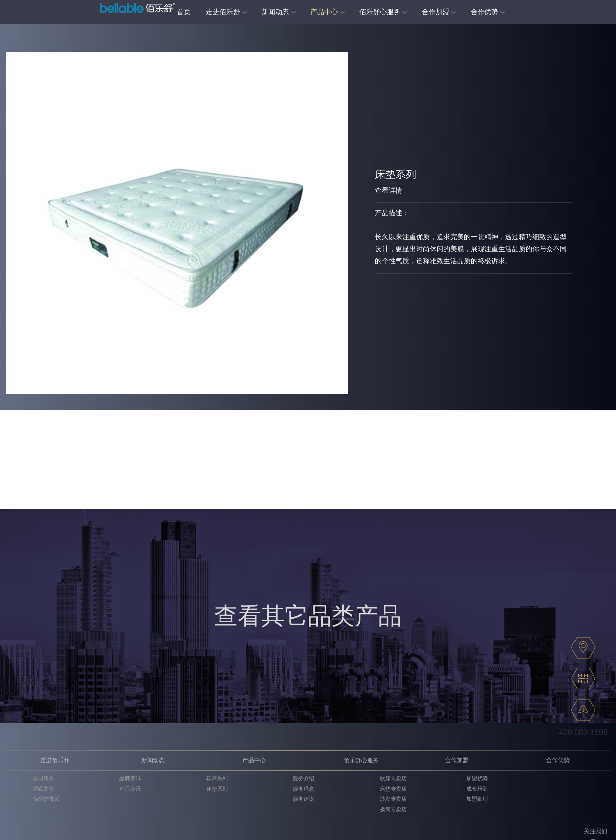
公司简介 (44, 778)
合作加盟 (436, 12)
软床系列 (217, 778)
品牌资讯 (130, 778)
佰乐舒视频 (46, 799)
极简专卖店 (393, 809)
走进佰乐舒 (223, 12)
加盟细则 (477, 799)
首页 (184, 12)
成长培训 (477, 789)
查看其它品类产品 (308, 616)
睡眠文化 (44, 789)
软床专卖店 (393, 778)
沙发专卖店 (393, 799)
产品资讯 (130, 789)
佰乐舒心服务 (380, 12)
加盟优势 (477, 778)
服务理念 (304, 789)
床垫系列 (217, 789)
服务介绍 (304, 778)
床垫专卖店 (393, 789)
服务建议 (304, 799)
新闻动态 (275, 12)
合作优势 (484, 12)
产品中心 (324, 12)
